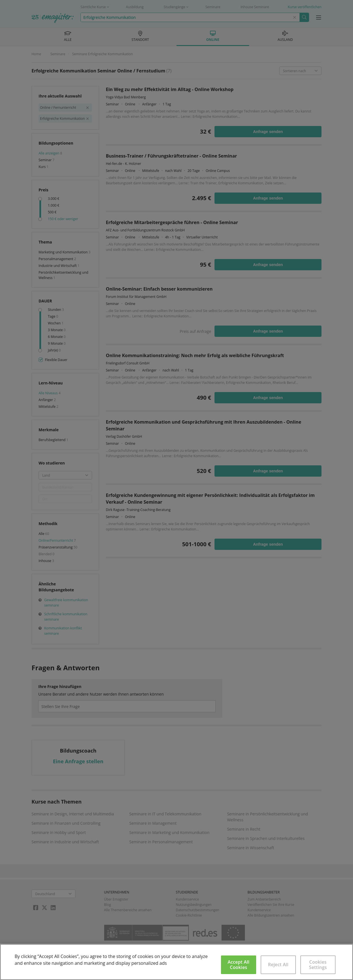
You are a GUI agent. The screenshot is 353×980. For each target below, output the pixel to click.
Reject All (278, 964)
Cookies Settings (318, 965)
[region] (176, 962)
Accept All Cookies (239, 965)
